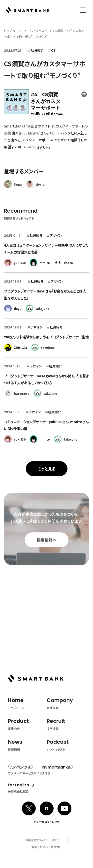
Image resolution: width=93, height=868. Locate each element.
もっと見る (47, 469)
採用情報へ (47, 547)
